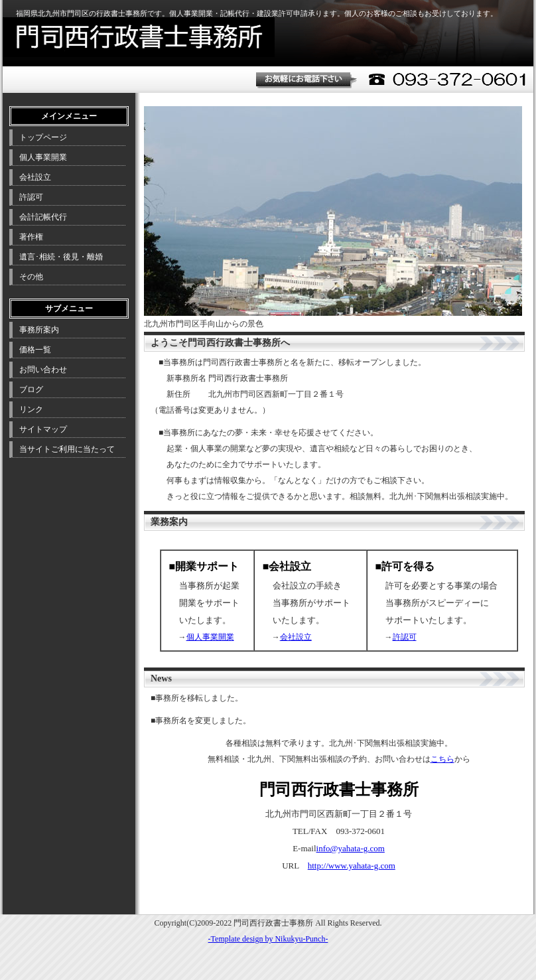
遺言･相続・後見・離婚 (61, 257)
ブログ (31, 389)
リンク (31, 409)
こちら (442, 759)
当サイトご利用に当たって (67, 449)
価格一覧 (35, 350)
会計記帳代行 (43, 217)
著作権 (31, 237)
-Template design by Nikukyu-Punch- (268, 939)
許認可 (405, 637)
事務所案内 (39, 330)
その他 (31, 277)
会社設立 (296, 637)
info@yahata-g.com (351, 848)
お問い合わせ (43, 370)
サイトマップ (43, 429)
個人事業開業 (210, 637)
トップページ (43, 137)
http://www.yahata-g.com (352, 866)
